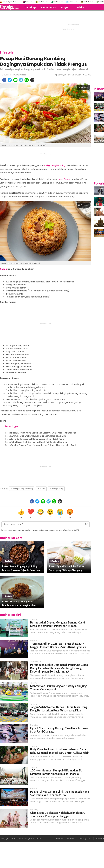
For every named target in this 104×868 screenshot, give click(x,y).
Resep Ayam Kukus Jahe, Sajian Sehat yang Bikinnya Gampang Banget (66, 568)
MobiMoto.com (88, 2)
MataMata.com (43, 2)
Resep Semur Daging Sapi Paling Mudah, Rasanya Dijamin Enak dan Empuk (21, 568)
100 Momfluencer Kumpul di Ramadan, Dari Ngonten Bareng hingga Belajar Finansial (57, 772)
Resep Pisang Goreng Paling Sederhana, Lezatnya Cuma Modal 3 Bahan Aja (41, 433)
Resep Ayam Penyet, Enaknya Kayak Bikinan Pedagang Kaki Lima (36, 436)
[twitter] (10, 80)
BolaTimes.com (58, 2)
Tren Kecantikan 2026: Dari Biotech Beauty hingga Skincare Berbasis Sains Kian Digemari (58, 645)
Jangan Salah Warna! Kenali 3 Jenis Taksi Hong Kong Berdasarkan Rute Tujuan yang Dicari (59, 709)
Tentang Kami (85, 839)
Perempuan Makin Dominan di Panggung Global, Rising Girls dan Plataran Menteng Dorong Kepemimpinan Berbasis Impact (60, 668)
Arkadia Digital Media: (10, 2)
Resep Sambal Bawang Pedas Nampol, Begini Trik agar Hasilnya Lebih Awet (40, 445)
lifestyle (8, 561)
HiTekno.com (73, 2)
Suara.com (29, 2)
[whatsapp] (27, 80)
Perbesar (83, 87)
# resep (41, 489)
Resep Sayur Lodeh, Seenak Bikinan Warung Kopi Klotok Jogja (34, 439)
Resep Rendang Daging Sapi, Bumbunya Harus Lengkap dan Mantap (19, 604)
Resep (3, 269)
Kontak (59, 839)
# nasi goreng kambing (22, 489)
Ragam (66, 7)
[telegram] (21, 80)
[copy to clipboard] (32, 80)
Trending (30, 7)
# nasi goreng (56, 489)
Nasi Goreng (65, 179)
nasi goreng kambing (54, 165)
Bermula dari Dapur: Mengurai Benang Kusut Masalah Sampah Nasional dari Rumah (58, 624)
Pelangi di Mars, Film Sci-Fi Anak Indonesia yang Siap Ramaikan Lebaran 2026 (59, 793)
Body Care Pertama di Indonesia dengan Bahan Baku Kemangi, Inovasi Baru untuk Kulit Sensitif (59, 751)
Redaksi (71, 839)
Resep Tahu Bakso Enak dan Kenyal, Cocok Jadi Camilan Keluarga (36, 442)
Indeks (80, 7)
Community (49, 7)
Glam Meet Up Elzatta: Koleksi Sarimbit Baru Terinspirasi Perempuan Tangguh (58, 814)
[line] (15, 80)
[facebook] (4, 80)
